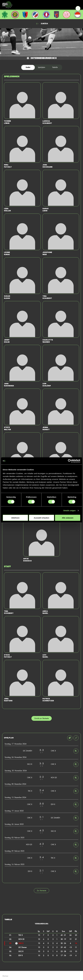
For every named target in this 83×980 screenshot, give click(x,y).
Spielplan (41, 67)
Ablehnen (15, 518)
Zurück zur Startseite (42, 718)
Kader (28, 67)
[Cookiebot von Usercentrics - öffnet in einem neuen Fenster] (70, 461)
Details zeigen (69, 511)
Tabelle (55, 67)
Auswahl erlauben (41, 518)
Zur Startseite (42, 891)
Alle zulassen (68, 518)
